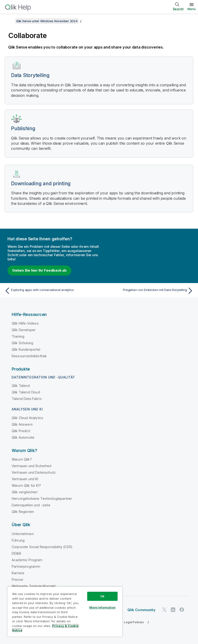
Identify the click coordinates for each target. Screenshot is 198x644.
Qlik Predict (21, 431)
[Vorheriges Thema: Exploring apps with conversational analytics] (50, 291)
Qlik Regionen (23, 512)
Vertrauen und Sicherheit (32, 466)
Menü (192, 9)
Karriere (18, 573)
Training (18, 336)
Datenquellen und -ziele (31, 505)
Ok (102, 596)
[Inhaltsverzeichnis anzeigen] (9, 21)
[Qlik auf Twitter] (164, 610)
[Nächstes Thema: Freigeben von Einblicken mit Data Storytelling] (148, 291)
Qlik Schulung (22, 343)
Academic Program (27, 560)
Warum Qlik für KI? (26, 485)
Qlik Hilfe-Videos (25, 323)
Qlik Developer (24, 330)
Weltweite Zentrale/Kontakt (34, 586)
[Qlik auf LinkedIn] (173, 610)
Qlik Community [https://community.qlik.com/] (141, 610)
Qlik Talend (21, 386)
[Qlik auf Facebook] (182, 610)
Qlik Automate (23, 437)
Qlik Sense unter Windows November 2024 (47, 21)
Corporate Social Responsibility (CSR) (42, 547)
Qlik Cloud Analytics (27, 418)
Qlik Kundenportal (26, 349)
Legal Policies (134, 622)
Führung (18, 540)
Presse (17, 579)
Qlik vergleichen (25, 492)
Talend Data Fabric (27, 399)
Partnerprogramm (26, 566)
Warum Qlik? (22, 459)
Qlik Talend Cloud (26, 392)
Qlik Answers (22, 424)
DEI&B (16, 553)
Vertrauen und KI (25, 479)
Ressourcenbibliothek (29, 356)
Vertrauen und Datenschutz (34, 472)
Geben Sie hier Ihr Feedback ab (39, 270)
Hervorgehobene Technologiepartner (42, 499)
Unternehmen (23, 534)
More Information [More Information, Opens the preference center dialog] (102, 607)
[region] (65, 611)
